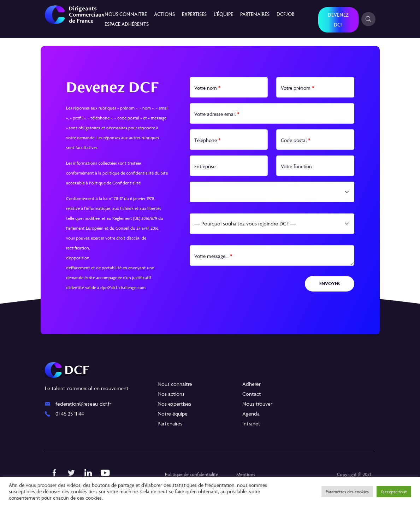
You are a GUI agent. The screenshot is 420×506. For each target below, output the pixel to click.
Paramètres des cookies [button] (347, 492)
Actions (164, 14)
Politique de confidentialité (192, 474)
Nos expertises (174, 404)
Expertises (194, 14)
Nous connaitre (126, 14)
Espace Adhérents (127, 24)
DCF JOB (286, 14)
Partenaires (255, 14)
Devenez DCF (338, 20)
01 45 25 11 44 (70, 414)
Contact (252, 394)
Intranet (251, 423)
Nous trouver (257, 404)
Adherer (252, 384)
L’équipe (223, 14)
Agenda (251, 414)
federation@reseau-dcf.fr (83, 404)
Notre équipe (173, 414)
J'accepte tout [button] (394, 492)
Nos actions (171, 394)
